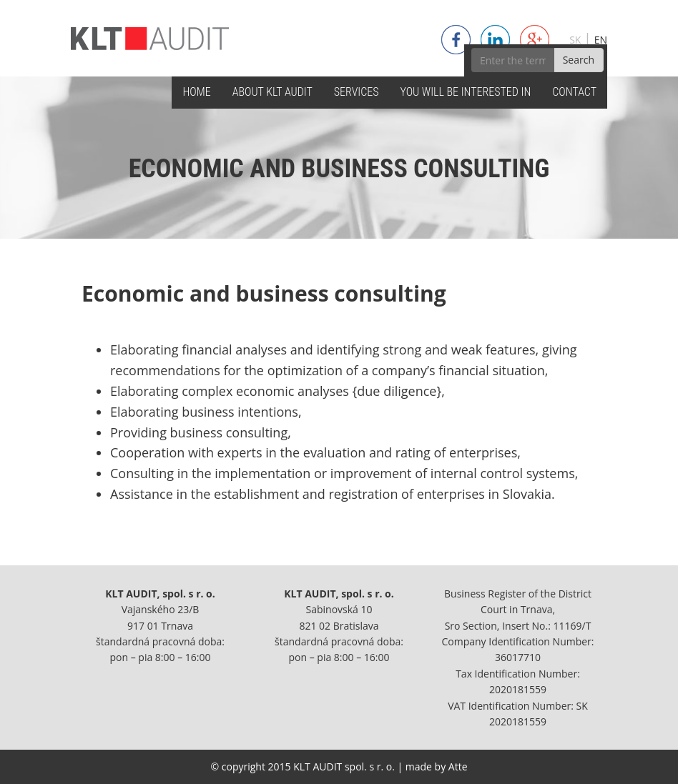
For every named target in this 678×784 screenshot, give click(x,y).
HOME (196, 92)
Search (579, 60)
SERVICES (357, 92)
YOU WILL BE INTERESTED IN (466, 92)
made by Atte (437, 766)
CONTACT (574, 92)
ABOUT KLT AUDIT (272, 92)
